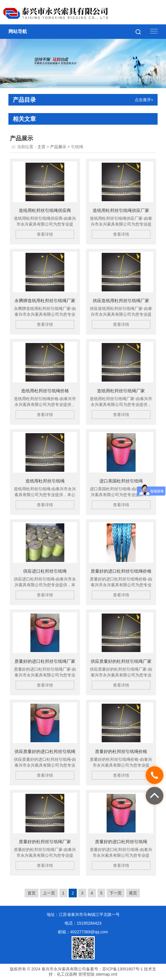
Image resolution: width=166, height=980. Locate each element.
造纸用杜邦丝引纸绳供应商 (45, 210)
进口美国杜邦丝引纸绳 (121, 481)
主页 (41, 147)
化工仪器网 (67, 974)
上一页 (49, 893)
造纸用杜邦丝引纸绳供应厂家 (121, 210)
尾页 (133, 893)
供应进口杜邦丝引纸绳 (45, 571)
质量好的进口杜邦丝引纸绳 (121, 842)
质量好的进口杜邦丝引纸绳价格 (121, 571)
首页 (32, 893)
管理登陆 (86, 974)
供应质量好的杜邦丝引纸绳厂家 (121, 661)
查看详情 (45, 234)
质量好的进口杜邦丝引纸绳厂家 (45, 661)
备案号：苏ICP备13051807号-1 (114, 969)
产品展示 (58, 147)
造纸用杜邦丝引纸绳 (45, 481)
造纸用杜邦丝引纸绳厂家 (121, 391)
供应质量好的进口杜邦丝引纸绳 (45, 751)
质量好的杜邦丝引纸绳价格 (121, 751)
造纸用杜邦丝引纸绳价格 (45, 391)
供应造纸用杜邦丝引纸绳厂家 (121, 301)
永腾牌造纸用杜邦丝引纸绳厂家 (45, 301)
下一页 (116, 893)
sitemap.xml (106, 974)
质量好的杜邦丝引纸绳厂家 (45, 842)
